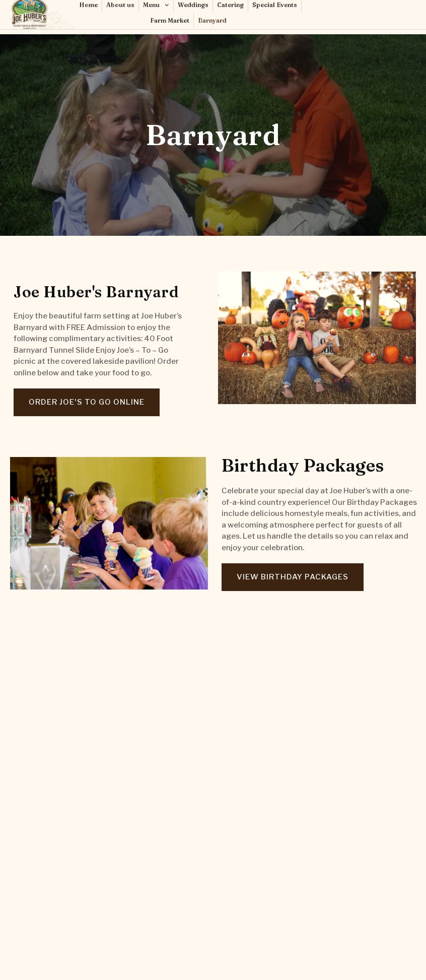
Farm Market (170, 15)
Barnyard (212, 15)
